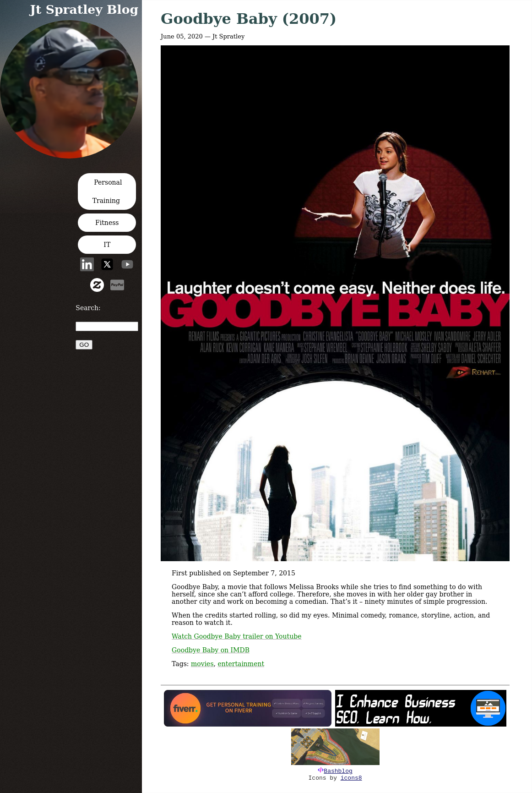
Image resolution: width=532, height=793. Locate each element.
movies (202, 664)
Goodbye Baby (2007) (249, 19)
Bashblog (338, 771)
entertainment (241, 664)
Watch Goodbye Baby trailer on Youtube (236, 636)
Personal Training (107, 191)
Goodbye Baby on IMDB (211, 650)
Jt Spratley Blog (84, 9)
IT (107, 245)
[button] (72, 156)
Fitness (107, 223)
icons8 (351, 778)
